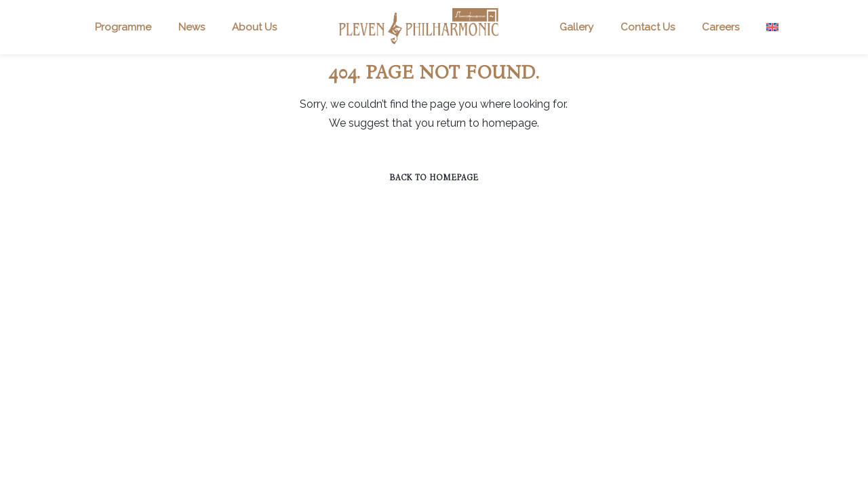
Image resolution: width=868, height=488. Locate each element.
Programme (123, 27)
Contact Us (648, 27)
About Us (254, 27)
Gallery (576, 27)
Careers (721, 27)
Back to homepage (434, 178)
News (192, 27)
